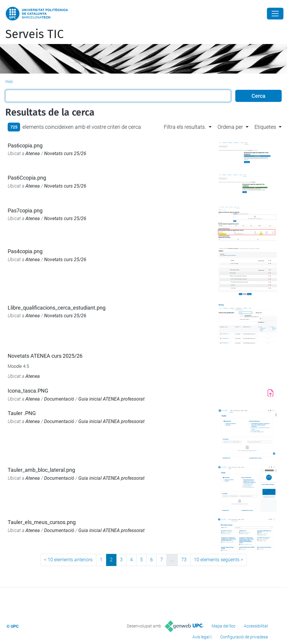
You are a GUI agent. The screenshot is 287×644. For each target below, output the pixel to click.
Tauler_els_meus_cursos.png (42, 522)
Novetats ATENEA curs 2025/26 (45, 356)
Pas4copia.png (25, 251)
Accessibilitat (256, 626)
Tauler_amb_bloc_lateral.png (41, 470)
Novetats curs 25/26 (65, 153)
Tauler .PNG (22, 413)
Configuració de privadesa (244, 637)
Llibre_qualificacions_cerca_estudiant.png (57, 308)
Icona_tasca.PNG (28, 391)
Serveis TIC (34, 34)
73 (184, 560)
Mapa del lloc (224, 626)
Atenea (33, 153)
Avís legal (201, 637)
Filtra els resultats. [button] (185, 127)
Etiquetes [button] (265, 127)
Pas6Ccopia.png (27, 178)
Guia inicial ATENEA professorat (111, 399)
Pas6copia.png (25, 145)
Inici (9, 82)
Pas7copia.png (25, 210)
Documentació (59, 399)
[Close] (275, 14)
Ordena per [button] (230, 127)
